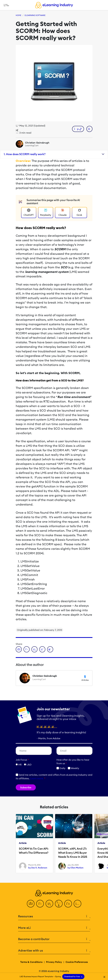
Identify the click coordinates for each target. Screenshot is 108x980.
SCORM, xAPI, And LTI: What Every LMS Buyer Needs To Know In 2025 (73, 853)
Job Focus (22, 760)
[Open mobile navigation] (6, 5)
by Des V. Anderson (38, 868)
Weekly (73, 768)
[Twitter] (40, 904)
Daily (61, 768)
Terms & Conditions (31, 962)
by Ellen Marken (75, 868)
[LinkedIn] (49, 904)
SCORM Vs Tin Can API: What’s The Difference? (34, 851)
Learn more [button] (37, 778)
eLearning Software (35, 15)
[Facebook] (31, 904)
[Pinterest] (68, 904)
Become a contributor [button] (54, 939)
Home (19, 15)
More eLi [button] (54, 928)
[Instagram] (77, 904)
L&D (29, 765)
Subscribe (26, 787)
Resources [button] (54, 916)
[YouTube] (59, 904)
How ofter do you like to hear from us (73, 762)
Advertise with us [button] (54, 951)
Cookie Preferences (77, 962)
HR (20, 765)
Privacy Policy (54, 962)
